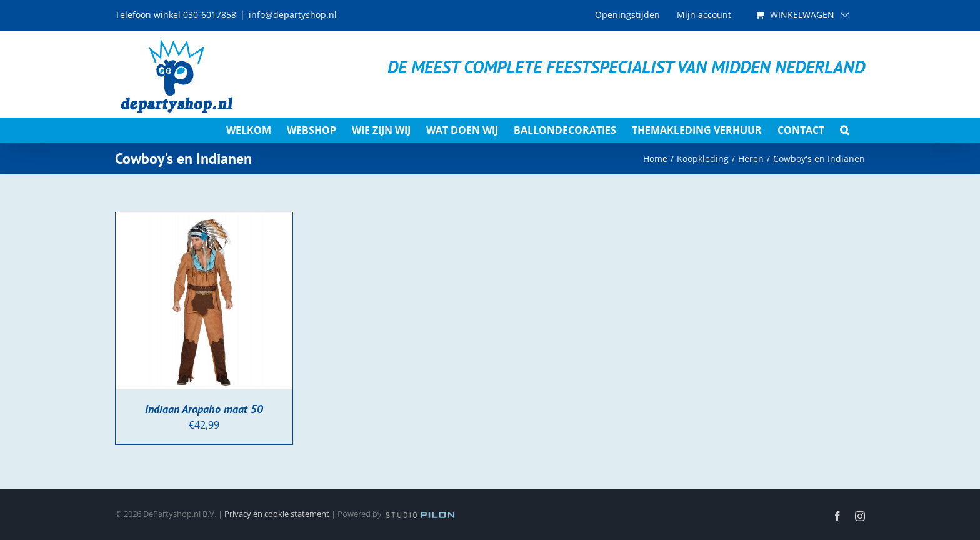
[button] (845, 130)
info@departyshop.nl (293, 15)
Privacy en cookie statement (277, 514)
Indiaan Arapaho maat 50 (204, 409)
